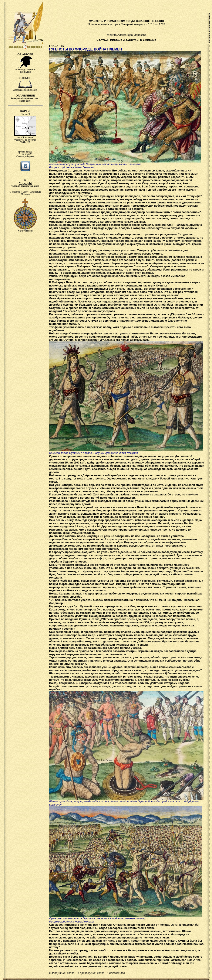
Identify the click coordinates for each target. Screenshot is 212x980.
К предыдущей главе (91, 973)
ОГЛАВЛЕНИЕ (25, 96)
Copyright (25, 183)
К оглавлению (116, 973)
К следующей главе (62, 973)
